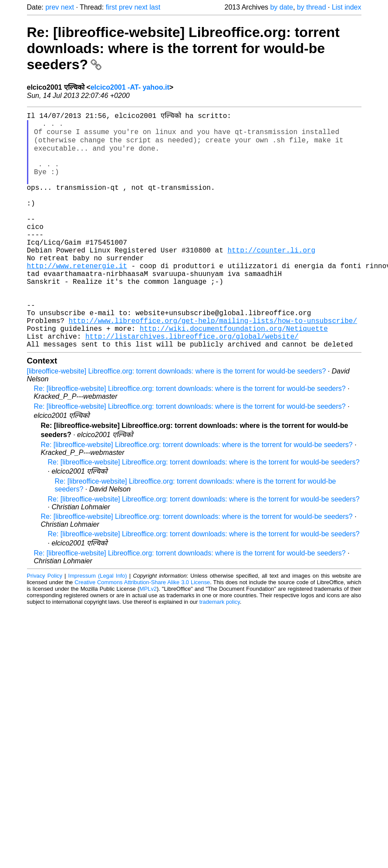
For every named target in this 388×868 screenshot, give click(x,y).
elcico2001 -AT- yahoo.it (130, 87)
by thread (312, 7)
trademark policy (220, 651)
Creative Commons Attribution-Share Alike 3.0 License (142, 631)
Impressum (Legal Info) (98, 625)
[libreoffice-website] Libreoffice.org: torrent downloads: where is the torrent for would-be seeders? (177, 420)
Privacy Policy (45, 625)
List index (347, 7)
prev (52, 7)
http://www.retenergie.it (77, 297)
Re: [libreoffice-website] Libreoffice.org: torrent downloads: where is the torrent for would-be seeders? (183, 48)
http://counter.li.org (271, 278)
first (111, 7)
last (155, 7)
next (67, 7)
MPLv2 (148, 638)
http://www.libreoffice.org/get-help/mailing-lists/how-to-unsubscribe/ (213, 364)
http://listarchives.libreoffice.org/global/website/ (192, 384)
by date (281, 7)
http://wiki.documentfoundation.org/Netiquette (234, 374)
